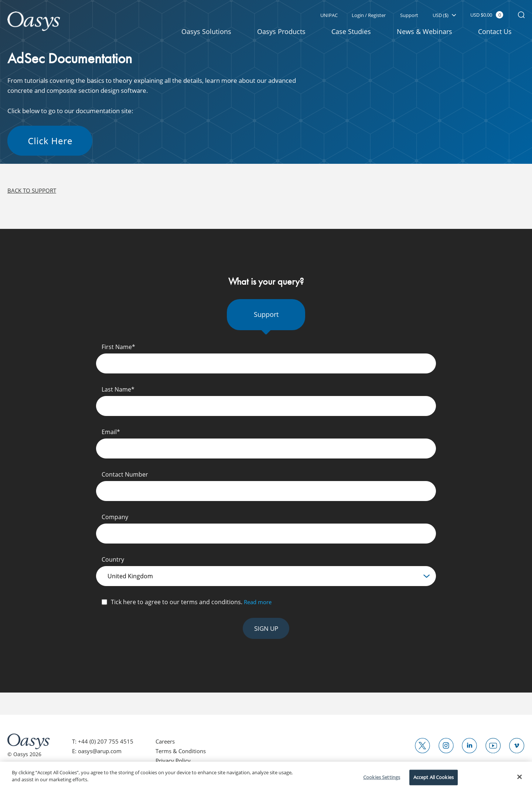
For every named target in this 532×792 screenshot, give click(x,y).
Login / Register (368, 16)
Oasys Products (281, 32)
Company (115, 519)
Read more (259, 604)
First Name (118, 349)
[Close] (520, 777)
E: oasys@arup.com (99, 755)
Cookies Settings (382, 777)
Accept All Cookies (434, 777)
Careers (168, 745)
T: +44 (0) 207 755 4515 (103, 745)
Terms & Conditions (184, 755)
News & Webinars (424, 32)
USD (444, 16)
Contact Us (495, 32)
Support (408, 16)
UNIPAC (327, 16)
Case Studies (351, 32)
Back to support (33, 193)
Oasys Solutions (206, 32)
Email (111, 434)
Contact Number (125, 477)
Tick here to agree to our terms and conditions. (193, 604)
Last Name (118, 392)
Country (113, 562)
